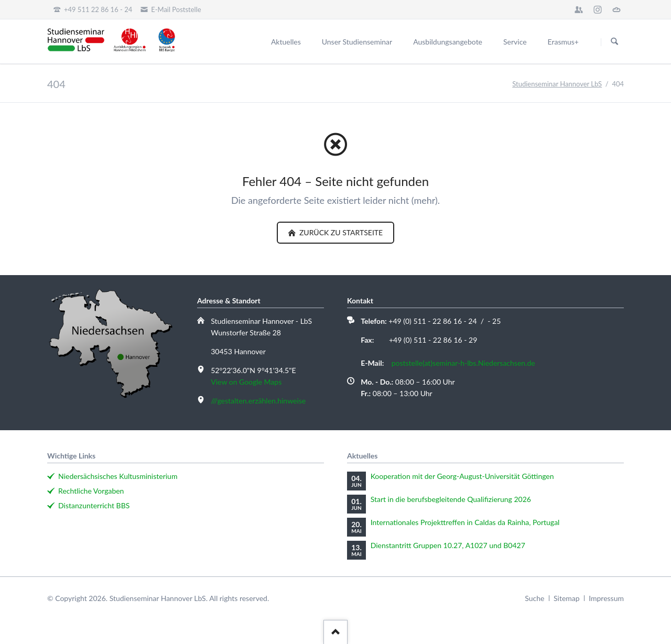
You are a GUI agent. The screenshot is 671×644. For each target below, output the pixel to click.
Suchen (614, 42)
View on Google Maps (246, 382)
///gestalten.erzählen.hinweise (258, 401)
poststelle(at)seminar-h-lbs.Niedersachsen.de (463, 363)
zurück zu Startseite (340, 232)
